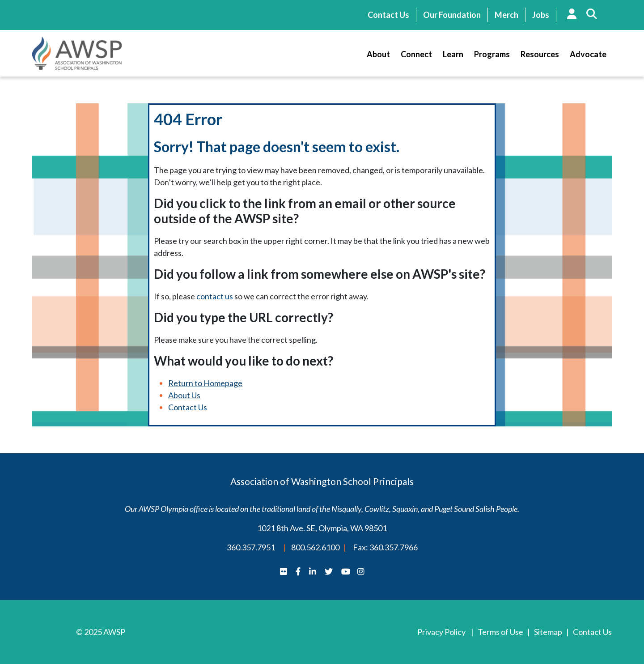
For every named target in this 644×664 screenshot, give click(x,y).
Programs (492, 54)
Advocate (588, 54)
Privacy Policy (441, 632)
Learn (453, 54)
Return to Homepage (205, 383)
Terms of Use (500, 632)
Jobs (541, 15)
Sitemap (548, 632)
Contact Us (388, 15)
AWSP (77, 53)
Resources (540, 54)
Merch (506, 15)
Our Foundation (452, 15)
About (378, 54)
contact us (215, 296)
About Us (184, 395)
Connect (416, 54)
